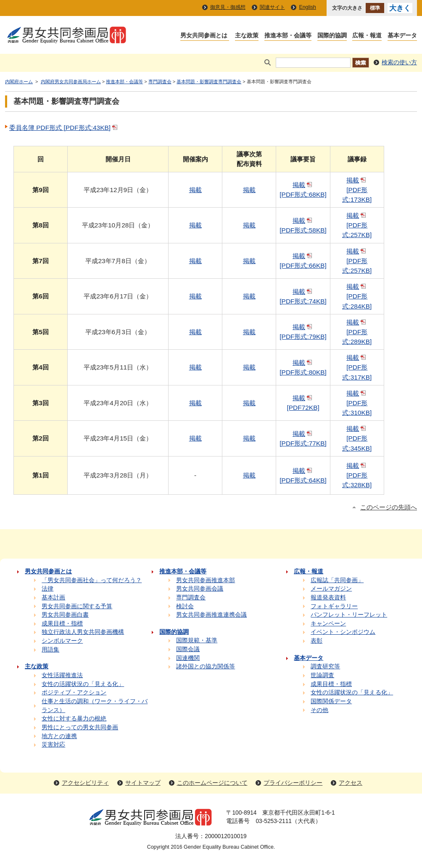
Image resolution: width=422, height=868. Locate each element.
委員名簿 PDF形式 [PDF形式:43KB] (64, 128)
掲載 (195, 190)
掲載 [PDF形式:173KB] (357, 190)
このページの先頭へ (389, 507)
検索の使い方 (399, 62)
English (307, 7)
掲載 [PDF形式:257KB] (357, 225)
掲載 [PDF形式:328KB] (357, 475)
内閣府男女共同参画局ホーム (71, 82)
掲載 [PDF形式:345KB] (357, 438)
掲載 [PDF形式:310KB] (357, 403)
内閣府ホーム (19, 82)
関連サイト (272, 7)
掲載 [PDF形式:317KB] (357, 367)
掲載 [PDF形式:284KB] (357, 296)
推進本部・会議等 (124, 82)
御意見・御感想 (228, 7)
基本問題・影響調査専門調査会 (209, 82)
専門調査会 (160, 82)
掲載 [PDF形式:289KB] (357, 332)
